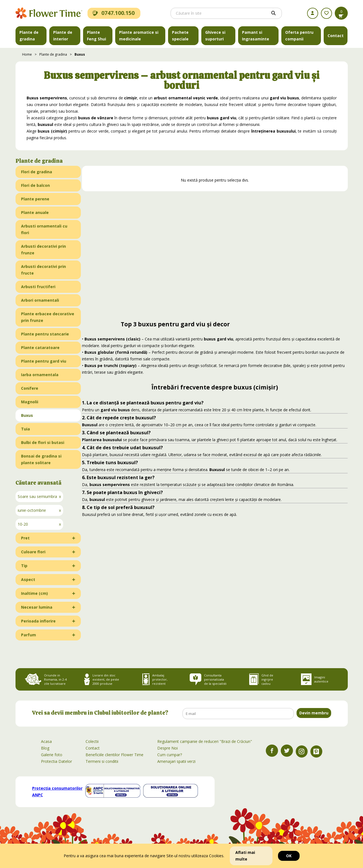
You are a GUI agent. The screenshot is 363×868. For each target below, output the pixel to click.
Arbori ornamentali (40, 300)
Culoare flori (33, 552)
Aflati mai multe (245, 856)
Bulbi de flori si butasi (43, 442)
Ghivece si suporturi (215, 36)
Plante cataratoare (40, 348)
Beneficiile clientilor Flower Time (114, 755)
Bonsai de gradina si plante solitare (41, 459)
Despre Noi (168, 748)
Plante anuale (35, 212)
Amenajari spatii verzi (176, 761)
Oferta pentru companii (299, 36)
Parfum (29, 635)
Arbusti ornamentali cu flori (44, 229)
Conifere (30, 388)
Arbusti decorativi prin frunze (43, 250)
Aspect (28, 579)
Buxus (80, 54)
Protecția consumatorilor (57, 791)
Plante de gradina (29, 36)
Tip (24, 566)
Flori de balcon (35, 185)
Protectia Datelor (56, 761)
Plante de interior (63, 36)
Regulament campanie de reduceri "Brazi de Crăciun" (205, 741)
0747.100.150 (114, 13)
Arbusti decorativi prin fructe (43, 270)
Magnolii (30, 402)
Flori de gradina (37, 172)
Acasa (46, 741)
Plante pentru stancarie (45, 334)
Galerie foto (52, 755)
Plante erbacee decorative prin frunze (48, 317)
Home (27, 54)
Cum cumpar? (170, 755)
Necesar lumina (37, 607)
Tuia (25, 429)
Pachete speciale (180, 36)
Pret (25, 538)
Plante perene (35, 199)
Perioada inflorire (38, 621)
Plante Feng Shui (96, 36)
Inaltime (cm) (34, 593)
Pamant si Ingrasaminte (256, 36)
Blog (45, 748)
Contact (336, 36)
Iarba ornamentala (40, 375)
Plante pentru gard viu (44, 361)
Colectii (92, 741)
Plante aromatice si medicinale (139, 36)
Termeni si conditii (102, 761)
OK (289, 856)
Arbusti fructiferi (38, 287)
